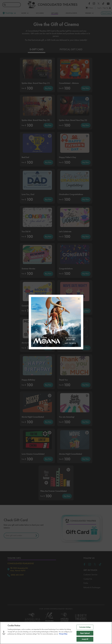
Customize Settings (85, 627)
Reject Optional (85, 633)
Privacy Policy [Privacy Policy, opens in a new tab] (63, 634)
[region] (56, 633)
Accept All (85, 639)
